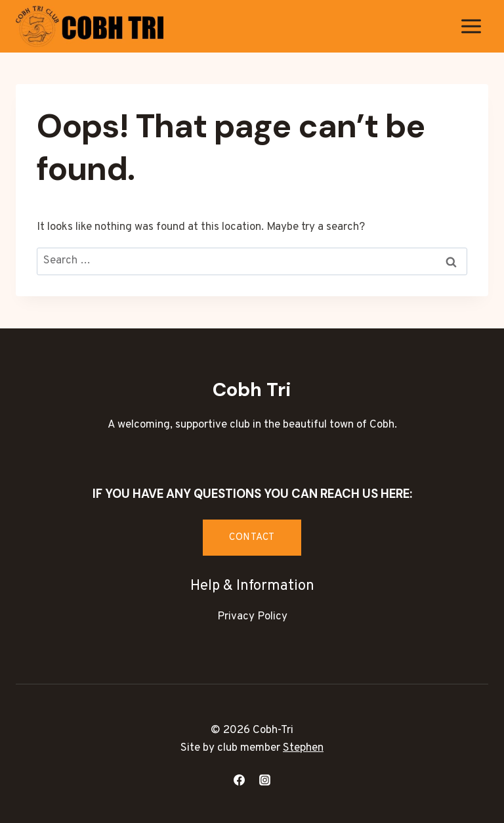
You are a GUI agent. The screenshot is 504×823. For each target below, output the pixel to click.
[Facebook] (239, 780)
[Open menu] (471, 26)
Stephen (303, 748)
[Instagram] (265, 780)
